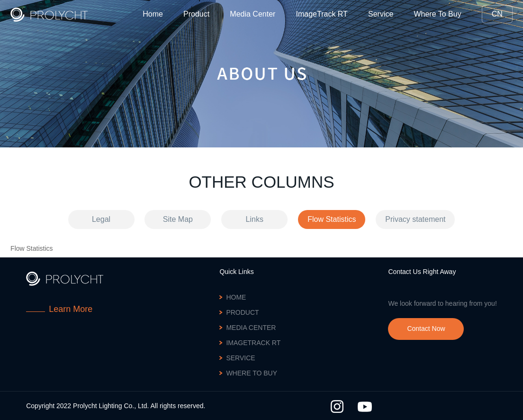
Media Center (252, 14)
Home (153, 14)
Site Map (178, 219)
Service (381, 14)
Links (255, 219)
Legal (101, 219)
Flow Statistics (332, 219)
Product (196, 14)
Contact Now (426, 329)
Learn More (71, 309)
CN (497, 14)
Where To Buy (437, 14)
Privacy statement (415, 219)
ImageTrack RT (322, 14)
